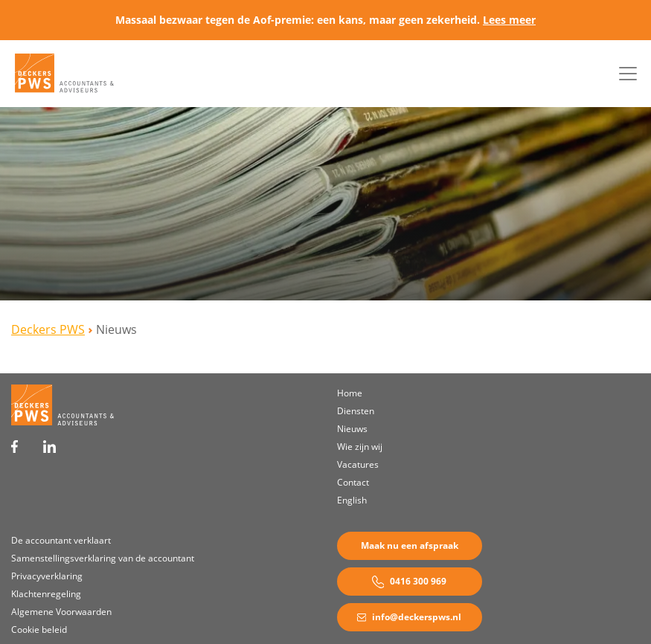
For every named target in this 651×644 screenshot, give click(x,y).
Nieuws (352, 429)
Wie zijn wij (360, 447)
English (352, 500)
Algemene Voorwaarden (61, 612)
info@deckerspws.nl (409, 617)
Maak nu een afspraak (410, 545)
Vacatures (358, 464)
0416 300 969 (410, 582)
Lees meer (509, 20)
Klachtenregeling (46, 594)
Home (350, 393)
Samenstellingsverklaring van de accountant (103, 558)
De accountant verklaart (61, 540)
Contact (353, 482)
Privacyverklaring (47, 576)
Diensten (356, 411)
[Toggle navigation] (628, 74)
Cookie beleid (39, 629)
